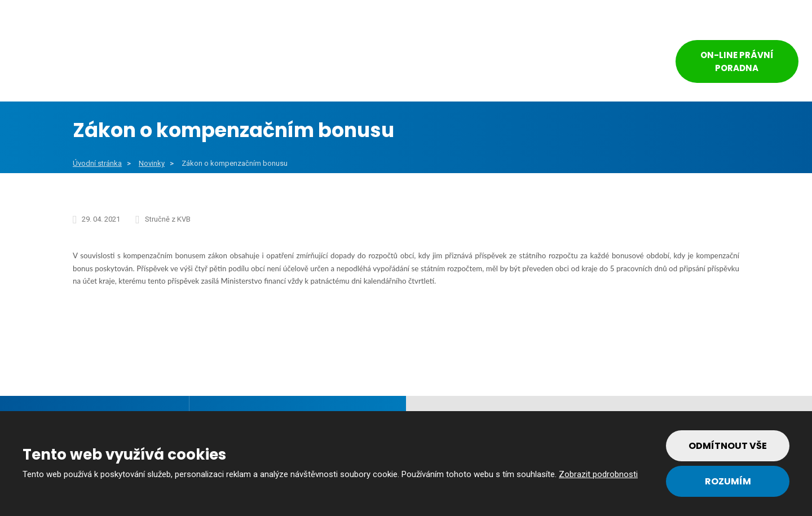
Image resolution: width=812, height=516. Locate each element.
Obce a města (159, 63)
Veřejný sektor (264, 63)
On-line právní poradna (737, 61)
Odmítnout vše (728, 446)
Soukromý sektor (376, 63)
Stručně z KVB (168, 219)
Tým (543, 63)
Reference (476, 63)
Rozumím (728, 481)
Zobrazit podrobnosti (598, 474)
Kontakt (609, 63)
